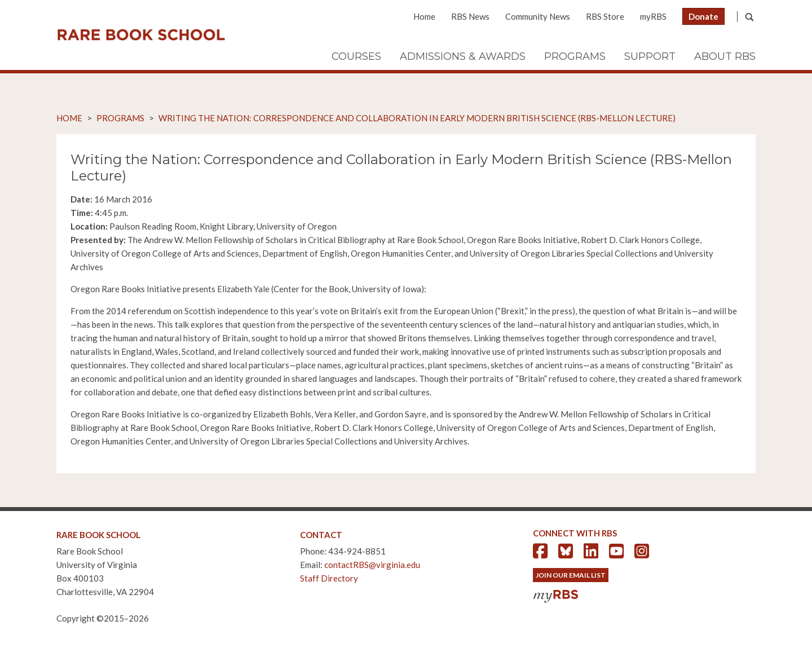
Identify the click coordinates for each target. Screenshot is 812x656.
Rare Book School (141, 35)
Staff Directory (329, 578)
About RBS (725, 56)
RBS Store (605, 16)
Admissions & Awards (463, 56)
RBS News (470, 16)
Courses (356, 56)
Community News (538, 16)
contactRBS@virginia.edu (372, 565)
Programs (575, 56)
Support (650, 56)
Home (424, 16)
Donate (703, 16)
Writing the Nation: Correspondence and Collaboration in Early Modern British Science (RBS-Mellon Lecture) (417, 118)
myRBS (653, 16)
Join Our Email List (571, 575)
